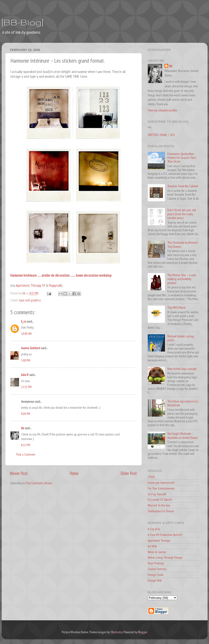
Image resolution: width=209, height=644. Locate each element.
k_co (24, 321)
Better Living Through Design (165, 557)
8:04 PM (26, 414)
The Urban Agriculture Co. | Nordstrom (183, 403)
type (22, 300)
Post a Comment (26, 454)
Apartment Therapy (159, 540)
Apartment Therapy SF (31, 285)
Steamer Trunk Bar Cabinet (183, 186)
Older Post (129, 473)
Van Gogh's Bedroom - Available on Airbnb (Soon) (182, 435)
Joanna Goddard (31, 348)
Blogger (142, 632)
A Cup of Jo (154, 529)
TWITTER (153, 135)
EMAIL (164, 135)
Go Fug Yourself (157, 494)
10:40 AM (26, 334)
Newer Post (19, 473)
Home (74, 473)
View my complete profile (162, 110)
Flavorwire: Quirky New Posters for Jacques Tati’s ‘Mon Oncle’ (182, 158)
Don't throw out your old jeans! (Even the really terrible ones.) (182, 214)
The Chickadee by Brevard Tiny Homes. (182, 244)
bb (23, 428)
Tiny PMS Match (177, 308)
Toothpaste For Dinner (161, 511)
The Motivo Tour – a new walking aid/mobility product (182, 279)
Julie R (25, 375)
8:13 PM (26, 445)
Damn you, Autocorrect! (161, 483)
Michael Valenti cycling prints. (181, 338)
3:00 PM (26, 360)
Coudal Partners (157, 569)
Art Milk (152, 546)
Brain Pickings (156, 563)
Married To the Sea (159, 505)
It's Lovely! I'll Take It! (160, 500)
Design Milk (155, 580)
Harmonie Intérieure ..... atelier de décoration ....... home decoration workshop (61, 275)
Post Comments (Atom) (39, 483)
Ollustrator (116, 632)
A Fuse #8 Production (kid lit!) (165, 535)
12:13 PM (26, 387)
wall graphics (33, 300)
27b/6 (151, 477)
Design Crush (155, 575)
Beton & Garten (157, 552)
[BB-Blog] (23, 22)
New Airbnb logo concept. (182, 369)
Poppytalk (55, 285)
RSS (172, 135)
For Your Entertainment (161, 488)
